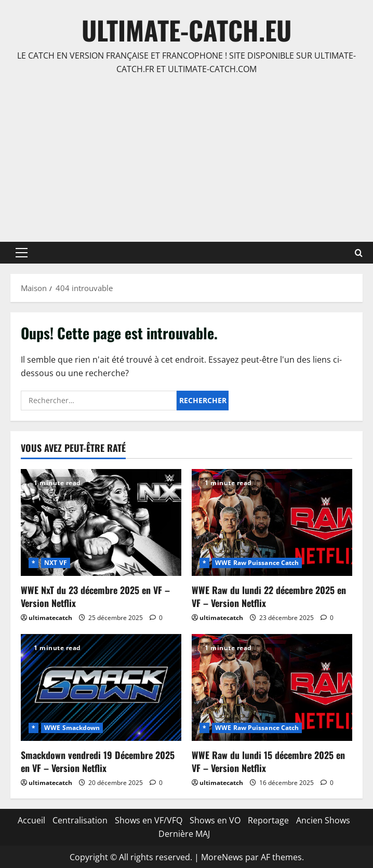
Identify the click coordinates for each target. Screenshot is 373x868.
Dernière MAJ (184, 834)
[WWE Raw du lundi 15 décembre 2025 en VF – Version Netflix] (272, 687)
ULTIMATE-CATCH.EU (186, 30)
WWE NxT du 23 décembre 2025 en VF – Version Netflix (95, 596)
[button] (22, 253)
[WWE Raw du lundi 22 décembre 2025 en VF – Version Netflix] (272, 522)
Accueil (31, 820)
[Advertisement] (186, 159)
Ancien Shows (323, 820)
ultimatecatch (50, 618)
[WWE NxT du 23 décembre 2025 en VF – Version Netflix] (101, 522)
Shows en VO (215, 820)
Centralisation (80, 820)
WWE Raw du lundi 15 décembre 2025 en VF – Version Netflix (268, 761)
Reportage (268, 820)
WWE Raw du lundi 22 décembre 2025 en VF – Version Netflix (269, 596)
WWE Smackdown (72, 728)
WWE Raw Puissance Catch (257, 563)
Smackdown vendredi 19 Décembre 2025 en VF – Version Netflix (98, 761)
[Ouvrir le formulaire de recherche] (359, 253)
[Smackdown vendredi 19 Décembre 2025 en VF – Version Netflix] (101, 687)
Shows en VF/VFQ (149, 820)
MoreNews (222, 857)
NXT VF (56, 563)
